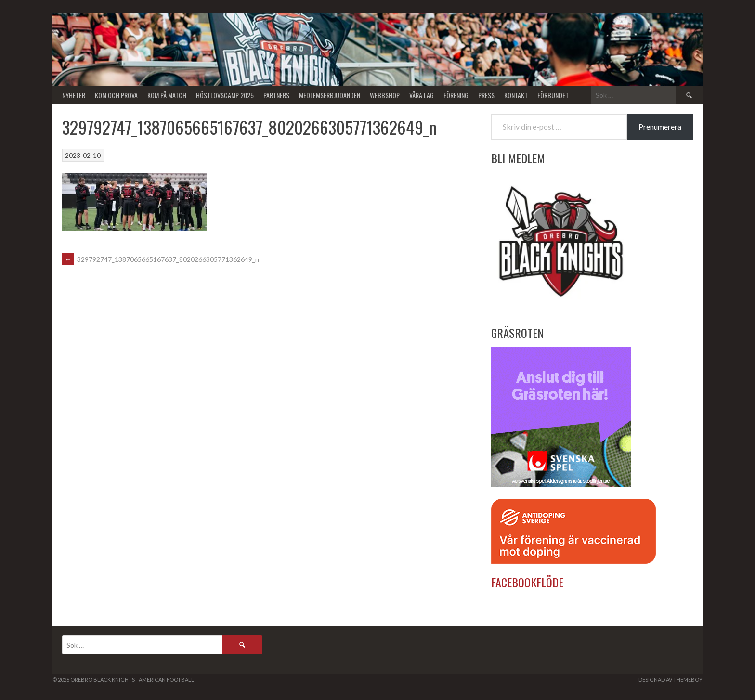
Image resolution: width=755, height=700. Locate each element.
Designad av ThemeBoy (670, 680)
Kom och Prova (116, 95)
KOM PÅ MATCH (167, 95)
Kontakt (516, 95)
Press (486, 95)
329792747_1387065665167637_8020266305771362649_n (161, 259)
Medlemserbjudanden (330, 95)
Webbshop (385, 95)
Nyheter (74, 95)
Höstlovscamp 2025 (225, 95)
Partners (276, 95)
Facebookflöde (527, 582)
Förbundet (553, 95)
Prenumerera (660, 126)
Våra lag (422, 95)
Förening (456, 95)
